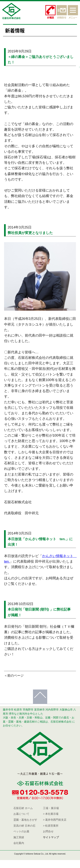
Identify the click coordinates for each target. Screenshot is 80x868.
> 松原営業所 (51, 826)
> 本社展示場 (51, 814)
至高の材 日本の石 (24, 826)
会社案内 (19, 843)
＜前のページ (14, 676)
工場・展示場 (51, 808)
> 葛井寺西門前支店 (55, 820)
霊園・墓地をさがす (25, 820)
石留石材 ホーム (23, 808)
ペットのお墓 (21, 831)
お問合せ (48, 831)
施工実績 (19, 837)
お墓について (21, 814)
